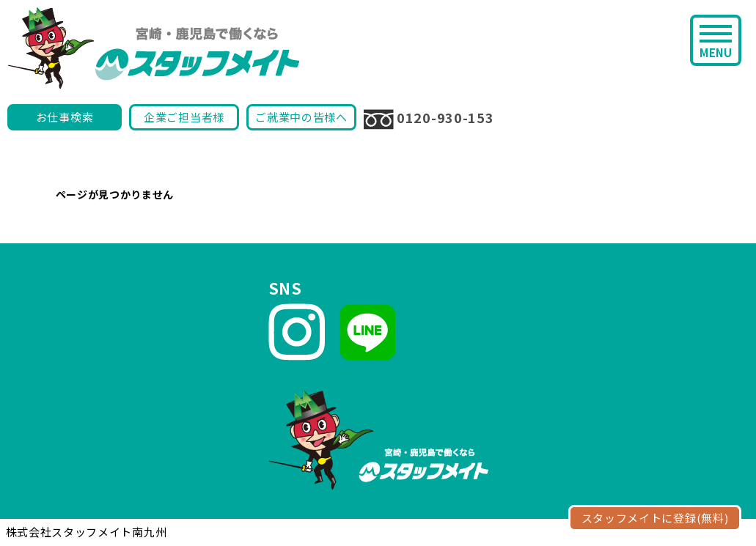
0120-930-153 (429, 119)
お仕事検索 (65, 117)
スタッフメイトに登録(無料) (655, 518)
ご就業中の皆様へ (301, 117)
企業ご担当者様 (184, 117)
